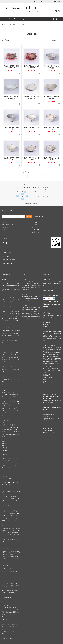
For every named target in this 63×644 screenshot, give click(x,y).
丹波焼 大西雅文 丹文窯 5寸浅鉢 (32, 158)
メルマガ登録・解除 (7, 250)
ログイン (48, 1)
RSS (3, 253)
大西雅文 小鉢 (21, 24)
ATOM (6, 253)
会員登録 (58, 1)
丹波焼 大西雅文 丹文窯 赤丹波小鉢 (12, 66)
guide (3, 19)
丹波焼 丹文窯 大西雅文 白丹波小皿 (31, 97)
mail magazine (23, 19)
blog (15, 19)
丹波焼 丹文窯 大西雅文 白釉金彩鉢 (12, 97)
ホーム (3, 24)
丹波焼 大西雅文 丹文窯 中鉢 (12, 127)
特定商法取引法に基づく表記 (9, 255)
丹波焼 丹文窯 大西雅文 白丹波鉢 (51, 66)
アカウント (38, 1)
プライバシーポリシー (7, 257)
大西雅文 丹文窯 (11, 24)
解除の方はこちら (39, 216)
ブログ (3, 248)
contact (9, 19)
